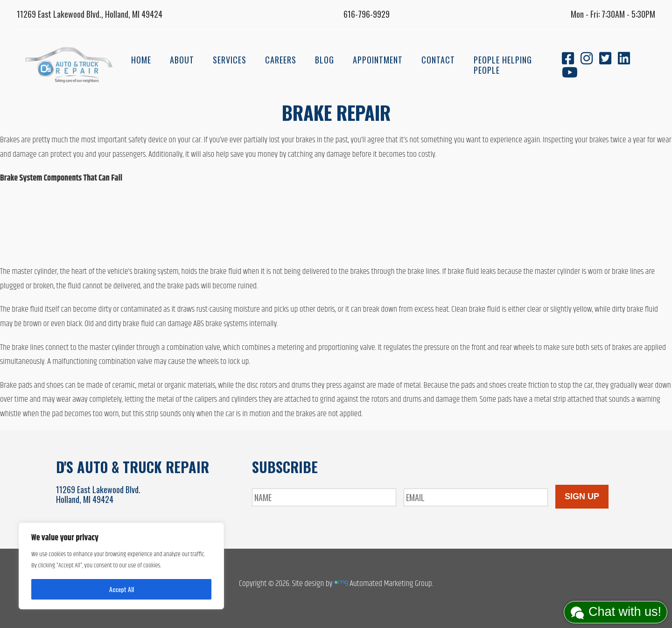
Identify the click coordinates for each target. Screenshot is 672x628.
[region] (121, 566)
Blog (325, 60)
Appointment (378, 60)
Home (141, 60)
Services (230, 60)
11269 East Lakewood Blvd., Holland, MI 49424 (90, 14)
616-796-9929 (367, 14)
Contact (438, 60)
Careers (281, 60)
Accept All (122, 589)
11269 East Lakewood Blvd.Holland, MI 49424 (98, 495)
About (182, 60)
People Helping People (503, 65)
